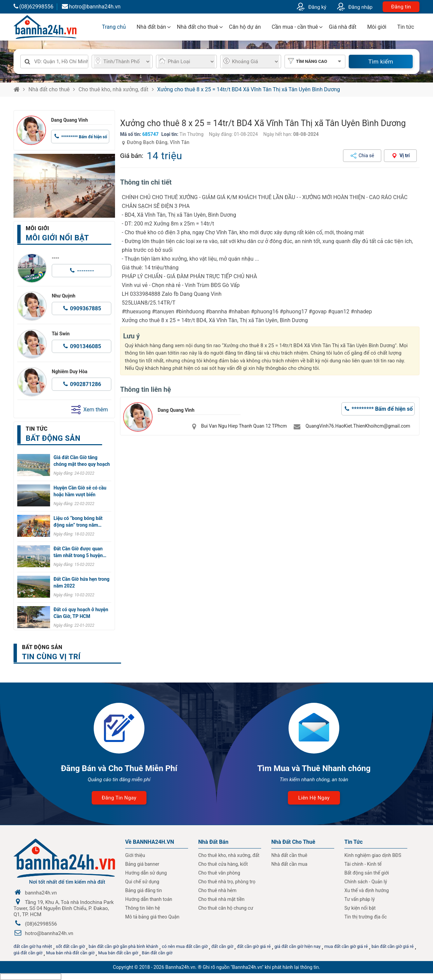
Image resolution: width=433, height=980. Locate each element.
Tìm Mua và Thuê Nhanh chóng (314, 768)
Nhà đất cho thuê (198, 27)
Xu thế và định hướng (367, 890)
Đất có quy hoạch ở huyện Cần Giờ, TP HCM (81, 613)
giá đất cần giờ (28, 953)
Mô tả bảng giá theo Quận (152, 917)
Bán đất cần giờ (157, 953)
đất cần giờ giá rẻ (254, 946)
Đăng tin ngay (119, 798)
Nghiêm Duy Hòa (70, 372)
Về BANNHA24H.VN (150, 842)
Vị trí (405, 156)
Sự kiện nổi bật (360, 908)
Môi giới (377, 27)
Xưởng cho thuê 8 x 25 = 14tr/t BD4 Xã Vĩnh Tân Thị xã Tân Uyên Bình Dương (249, 89)
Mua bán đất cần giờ (118, 953)
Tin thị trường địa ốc (366, 917)
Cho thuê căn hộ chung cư (226, 908)
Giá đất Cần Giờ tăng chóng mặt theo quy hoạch (82, 461)
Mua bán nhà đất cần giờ (70, 953)
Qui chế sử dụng (142, 882)
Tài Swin (61, 334)
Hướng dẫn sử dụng (146, 873)
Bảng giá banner (142, 864)
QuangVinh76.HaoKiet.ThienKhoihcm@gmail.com (358, 426)
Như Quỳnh (64, 296)
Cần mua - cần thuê (295, 27)
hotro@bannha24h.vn (91, 7)
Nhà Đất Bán (213, 842)
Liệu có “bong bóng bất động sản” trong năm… (78, 522)
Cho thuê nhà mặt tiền (221, 899)
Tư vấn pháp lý (360, 899)
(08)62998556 (33, 7)
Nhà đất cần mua (289, 864)
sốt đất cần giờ (70, 946)
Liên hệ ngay (314, 798)
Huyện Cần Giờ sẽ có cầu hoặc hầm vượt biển (80, 491)
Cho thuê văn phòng (219, 873)
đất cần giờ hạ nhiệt (33, 946)
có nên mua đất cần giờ (185, 946)
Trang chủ (114, 27)
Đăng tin (401, 7)
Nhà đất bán (151, 27)
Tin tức (406, 27)
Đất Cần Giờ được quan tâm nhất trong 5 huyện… (80, 552)
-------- (86, 271)
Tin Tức (354, 842)
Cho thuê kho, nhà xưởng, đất (113, 89)
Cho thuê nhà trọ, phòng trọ (227, 882)
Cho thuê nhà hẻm (217, 890)
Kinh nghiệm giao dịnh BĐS (373, 855)
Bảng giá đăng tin (144, 890)
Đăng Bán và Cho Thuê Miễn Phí (119, 768)
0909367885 (86, 308)
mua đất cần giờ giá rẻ (346, 946)
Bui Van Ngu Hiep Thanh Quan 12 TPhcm (244, 426)
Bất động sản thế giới (367, 873)
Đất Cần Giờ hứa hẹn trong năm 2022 (81, 582)
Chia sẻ (366, 156)
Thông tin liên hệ (143, 908)
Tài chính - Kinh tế (363, 864)
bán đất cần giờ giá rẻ (392, 946)
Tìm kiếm (381, 62)
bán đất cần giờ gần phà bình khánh (123, 946)
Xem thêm (89, 410)
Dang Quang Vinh (70, 120)
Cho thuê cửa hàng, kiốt (223, 864)
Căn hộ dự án (245, 27)
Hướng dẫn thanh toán (149, 899)
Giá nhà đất (343, 27)
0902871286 (86, 384)
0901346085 (86, 346)
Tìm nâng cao (312, 61)
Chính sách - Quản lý (366, 882)
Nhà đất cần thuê (289, 855)
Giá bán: (132, 156)
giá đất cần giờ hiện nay (297, 946)
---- (55, 258)
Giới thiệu (135, 855)
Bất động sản (42, 647)
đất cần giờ (222, 946)
